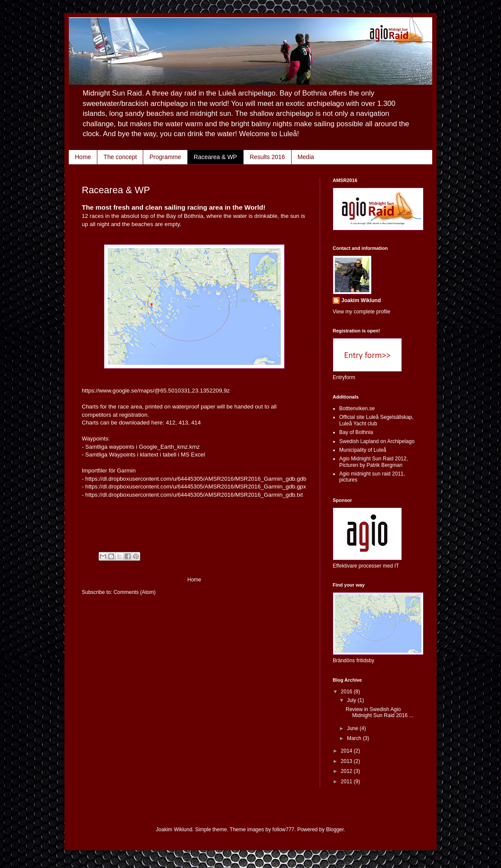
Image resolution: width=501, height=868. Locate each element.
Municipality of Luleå (363, 450)
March (355, 738)
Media (306, 157)
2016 (347, 692)
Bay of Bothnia (356, 432)
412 (170, 423)
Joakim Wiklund (361, 300)
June (353, 728)
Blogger (335, 830)
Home (83, 157)
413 (183, 423)
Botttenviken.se (357, 408)
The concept (120, 157)
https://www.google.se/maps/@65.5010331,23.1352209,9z (156, 391)
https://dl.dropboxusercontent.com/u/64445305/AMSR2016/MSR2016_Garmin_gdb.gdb (196, 479)
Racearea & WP (215, 157)
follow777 (284, 830)
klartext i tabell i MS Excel (172, 455)
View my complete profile (361, 312)
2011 (347, 782)
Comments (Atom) (134, 592)
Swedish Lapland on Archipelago (377, 441)
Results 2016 (267, 157)
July (352, 700)
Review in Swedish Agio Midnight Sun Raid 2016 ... (379, 712)
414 (196, 423)
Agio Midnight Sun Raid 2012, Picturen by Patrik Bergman (374, 462)
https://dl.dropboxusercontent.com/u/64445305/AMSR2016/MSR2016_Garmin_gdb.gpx (196, 487)
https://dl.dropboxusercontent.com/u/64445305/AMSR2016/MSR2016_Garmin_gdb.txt (194, 495)
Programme (165, 157)
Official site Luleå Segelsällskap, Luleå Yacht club (376, 420)
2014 (347, 751)
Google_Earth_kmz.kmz (169, 447)
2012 (347, 771)
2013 (347, 761)
